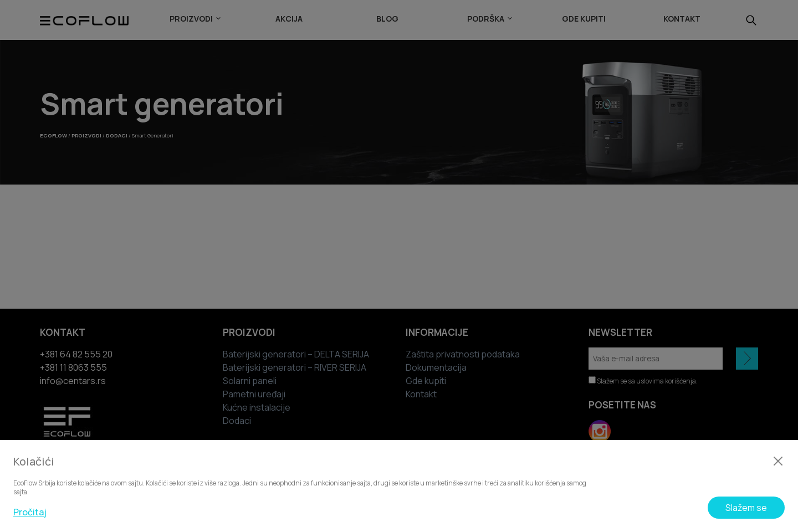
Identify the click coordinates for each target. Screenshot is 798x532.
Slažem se (746, 508)
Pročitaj (30, 512)
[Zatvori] (778, 461)
